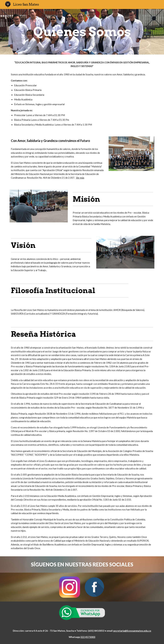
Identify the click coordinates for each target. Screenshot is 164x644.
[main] (82, 32)
